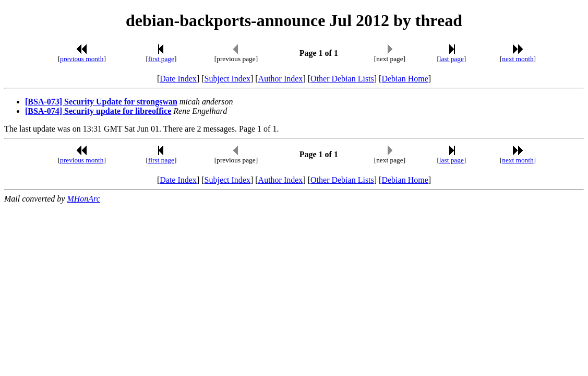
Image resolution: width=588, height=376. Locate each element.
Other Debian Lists (342, 79)
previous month (82, 59)
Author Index (281, 79)
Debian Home (405, 79)
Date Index (178, 79)
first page (161, 59)
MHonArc (83, 199)
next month (518, 59)
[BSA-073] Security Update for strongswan (101, 102)
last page (452, 59)
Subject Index (227, 79)
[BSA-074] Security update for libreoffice (98, 111)
